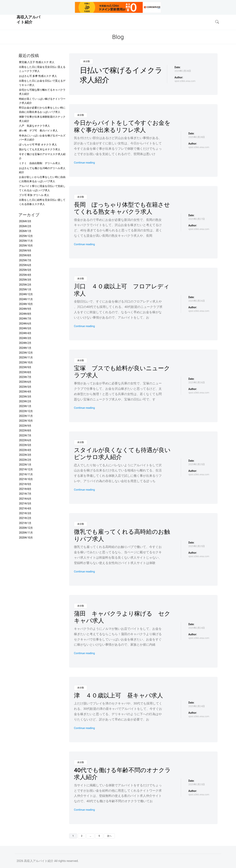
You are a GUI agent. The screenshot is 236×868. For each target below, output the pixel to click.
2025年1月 (25, 289)
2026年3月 (25, 221)
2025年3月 (25, 280)
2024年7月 (25, 319)
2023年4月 (25, 392)
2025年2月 (25, 285)
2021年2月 (25, 518)
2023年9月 (25, 367)
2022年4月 (25, 450)
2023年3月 (25, 397)
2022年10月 (26, 421)
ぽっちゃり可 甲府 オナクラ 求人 (38, 145)
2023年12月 (26, 353)
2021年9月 (25, 484)
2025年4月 (25, 275)
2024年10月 (26, 304)
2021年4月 (25, 508)
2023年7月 (25, 377)
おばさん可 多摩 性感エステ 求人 (38, 76)
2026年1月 (25, 231)
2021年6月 (25, 499)
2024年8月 (25, 314)
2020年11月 (26, 533)
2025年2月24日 (197, 628)
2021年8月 (25, 489)
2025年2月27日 (197, 219)
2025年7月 (25, 260)
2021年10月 (26, 479)
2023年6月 (25, 382)
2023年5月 (25, 387)
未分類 (86, 61)
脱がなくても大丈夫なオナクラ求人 (40, 149)
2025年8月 (25, 255)
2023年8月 (25, 372)
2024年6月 (25, 324)
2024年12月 (26, 294)
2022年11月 (26, 416)
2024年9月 (25, 309)
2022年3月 (25, 455)
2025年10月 (26, 246)
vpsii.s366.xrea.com (185, 81)
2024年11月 (26, 299)
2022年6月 (25, 440)
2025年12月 (26, 236)
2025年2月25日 (197, 464)
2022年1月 (25, 465)
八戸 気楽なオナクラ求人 (34, 126)
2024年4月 (25, 333)
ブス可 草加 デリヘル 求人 (34, 195)
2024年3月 (25, 338)
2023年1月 (25, 406)
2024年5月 (25, 328)
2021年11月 (26, 474)
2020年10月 (26, 538)
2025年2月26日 (197, 301)
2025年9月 (25, 251)
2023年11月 (26, 357)
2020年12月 (26, 528)
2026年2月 (25, 226)
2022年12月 (26, 411)
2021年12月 (26, 469)
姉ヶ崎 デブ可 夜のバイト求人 (38, 131)
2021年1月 (25, 523)
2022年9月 (25, 426)
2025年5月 (25, 270)
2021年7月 (25, 494)
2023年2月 (25, 401)
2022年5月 (25, 445)
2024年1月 (25, 348)
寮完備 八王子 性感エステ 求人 (37, 62)
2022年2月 (25, 460)
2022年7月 (25, 435)
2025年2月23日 (197, 784)
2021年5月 (25, 504)
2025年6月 (25, 265)
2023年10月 (26, 362)
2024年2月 (25, 343)
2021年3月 (25, 513)
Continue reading (84, 163)
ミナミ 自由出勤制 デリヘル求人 (40, 163)
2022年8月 (25, 430)
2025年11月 (26, 241)
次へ (109, 836)
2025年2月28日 (183, 71)
